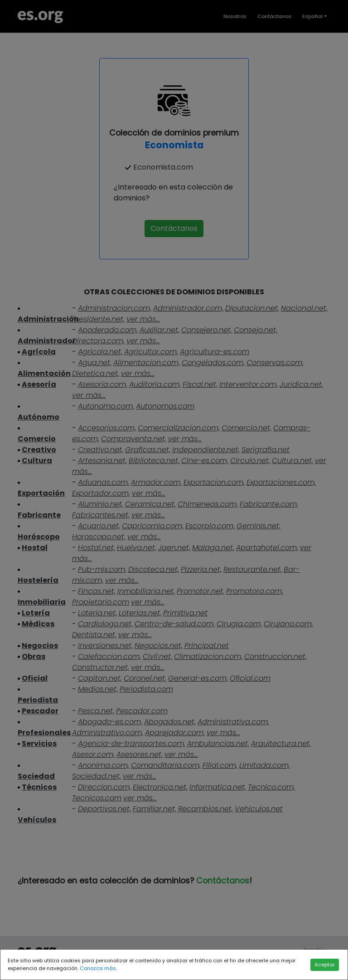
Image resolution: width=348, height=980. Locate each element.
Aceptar (325, 965)
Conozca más (98, 968)
